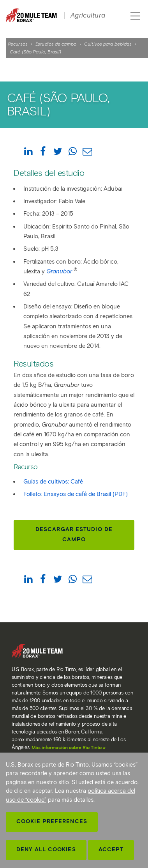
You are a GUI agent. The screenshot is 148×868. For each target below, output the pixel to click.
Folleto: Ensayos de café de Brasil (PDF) (76, 494)
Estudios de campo (56, 44)
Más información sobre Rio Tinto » (69, 747)
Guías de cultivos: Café (53, 482)
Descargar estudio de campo (74, 534)
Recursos (18, 44)
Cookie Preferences (52, 821)
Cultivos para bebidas (108, 44)
